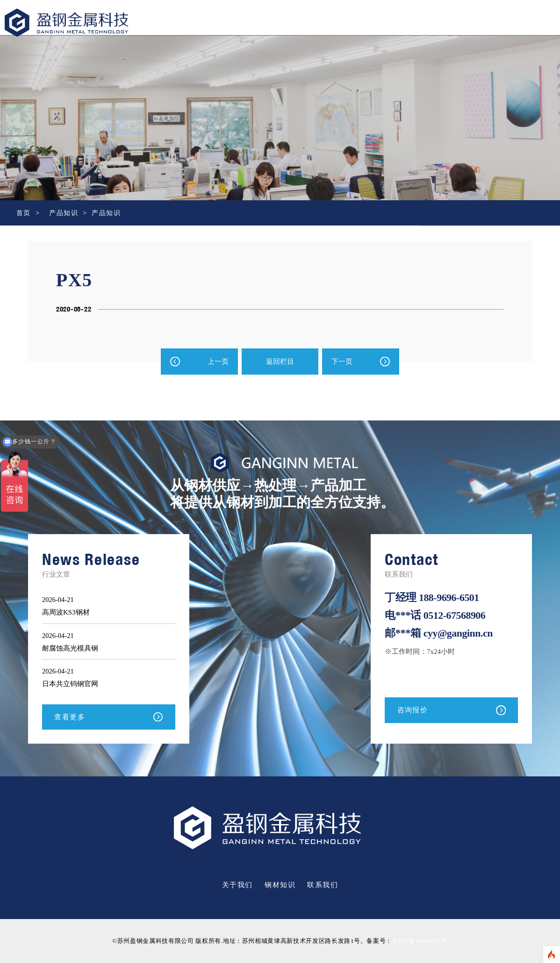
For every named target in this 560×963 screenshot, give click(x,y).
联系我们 (323, 885)
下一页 (342, 362)
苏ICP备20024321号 (420, 941)
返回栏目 (280, 362)
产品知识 (65, 213)
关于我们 (237, 885)
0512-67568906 (456, 615)
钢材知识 (280, 885)
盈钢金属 (66, 31)
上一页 (218, 362)
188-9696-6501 (450, 597)
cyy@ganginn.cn (459, 633)
